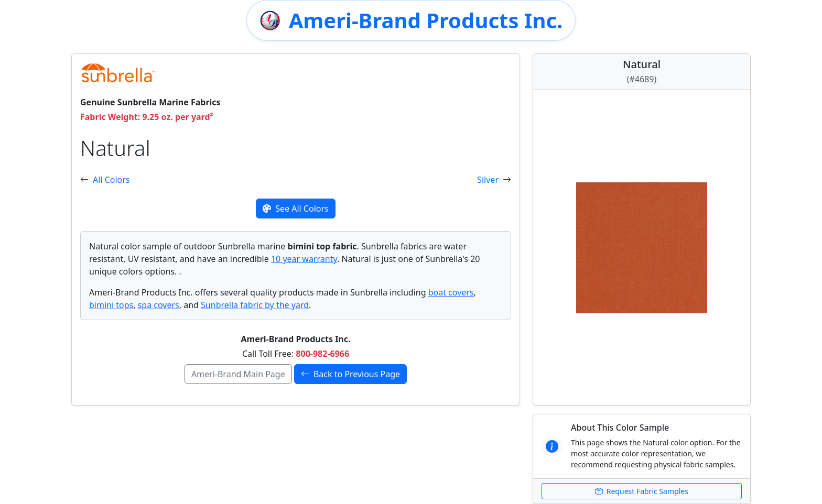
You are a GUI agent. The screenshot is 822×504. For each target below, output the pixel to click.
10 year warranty (304, 259)
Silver (488, 180)
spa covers (159, 305)
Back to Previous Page (350, 374)
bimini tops (111, 305)
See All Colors (296, 209)
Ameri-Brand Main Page (238, 374)
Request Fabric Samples (642, 491)
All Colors (111, 180)
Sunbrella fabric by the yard (255, 305)
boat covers (451, 292)
